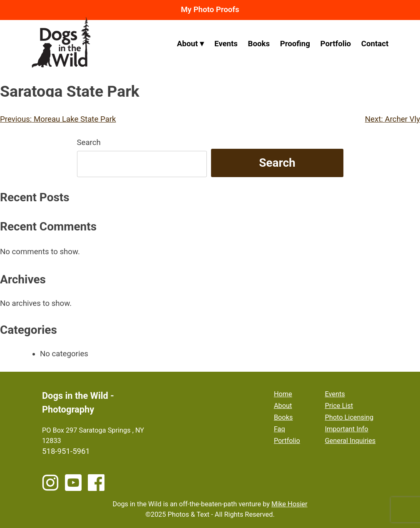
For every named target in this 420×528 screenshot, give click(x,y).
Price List (339, 406)
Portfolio (336, 44)
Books (259, 44)
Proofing (295, 44)
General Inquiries (350, 441)
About (187, 44)
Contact (375, 44)
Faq (280, 429)
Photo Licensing (349, 417)
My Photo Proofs (210, 10)
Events (226, 44)
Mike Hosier (290, 504)
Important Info (346, 429)
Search (89, 143)
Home (283, 394)
